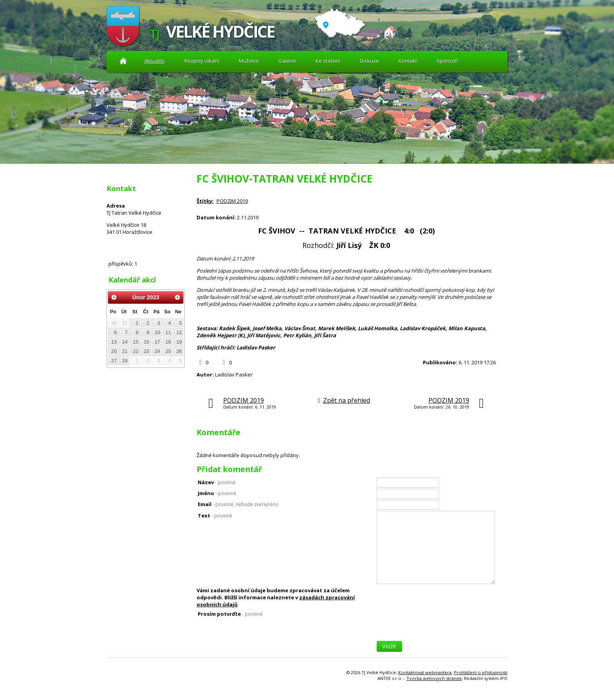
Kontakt (408, 61)
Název (217, 482)
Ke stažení (328, 61)
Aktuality (123, 61)
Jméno (217, 493)
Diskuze (369, 61)
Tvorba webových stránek (434, 678)
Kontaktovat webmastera (425, 672)
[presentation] (436, 626)
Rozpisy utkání (202, 61)
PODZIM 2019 (232, 201)
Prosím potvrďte (230, 614)
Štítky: (205, 201)
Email (238, 504)
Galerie (287, 61)
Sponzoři (447, 61)
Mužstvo (249, 61)
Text (215, 516)
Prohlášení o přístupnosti (481, 672)
